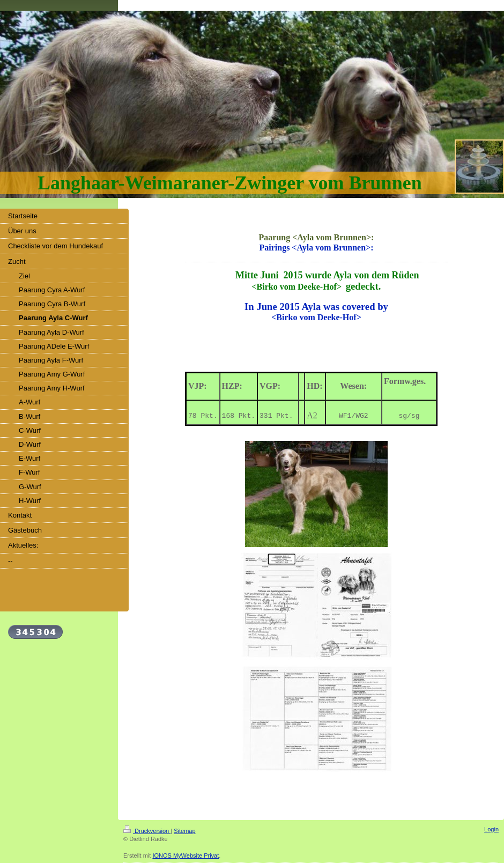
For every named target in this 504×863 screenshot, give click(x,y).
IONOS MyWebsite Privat (186, 855)
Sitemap (184, 831)
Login (491, 829)
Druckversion (147, 831)
